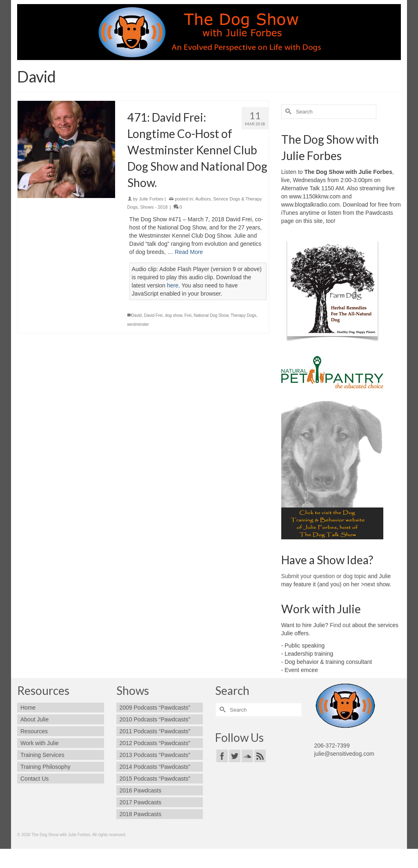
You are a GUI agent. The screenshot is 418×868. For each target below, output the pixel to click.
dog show (173, 315)
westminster (138, 324)
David (137, 315)
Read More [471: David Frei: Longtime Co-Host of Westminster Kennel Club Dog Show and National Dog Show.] (189, 252)
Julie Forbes (151, 199)
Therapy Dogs (243, 315)
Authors (203, 199)
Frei (188, 315)
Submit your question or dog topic (324, 576)
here (173, 285)
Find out (340, 625)
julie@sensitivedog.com (344, 754)
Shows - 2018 (154, 207)
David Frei (153, 315)
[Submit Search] (287, 112)
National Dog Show (211, 315)
